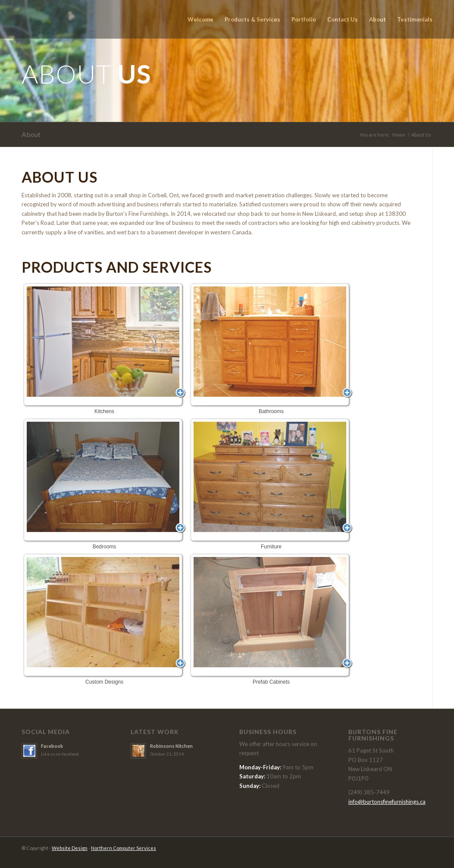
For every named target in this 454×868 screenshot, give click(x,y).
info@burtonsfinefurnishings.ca (387, 802)
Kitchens (104, 348)
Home (399, 135)
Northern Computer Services (124, 848)
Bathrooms (271, 348)
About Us (421, 135)
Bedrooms (104, 484)
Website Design (70, 848)
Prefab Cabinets (271, 619)
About (31, 134)
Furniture (271, 484)
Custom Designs (104, 619)
